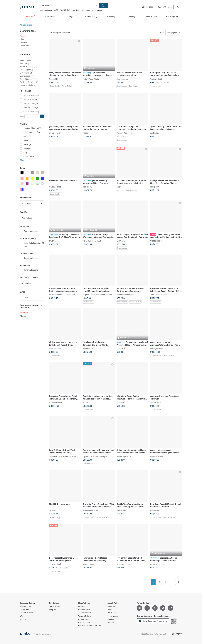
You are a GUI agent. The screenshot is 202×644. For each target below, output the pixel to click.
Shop (22, 39)
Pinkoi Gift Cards (27, 613)
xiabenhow (87, 187)
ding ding (76, 10)
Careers (111, 619)
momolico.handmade (125, 295)
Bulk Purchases (84, 610)
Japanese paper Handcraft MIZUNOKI (65, 456)
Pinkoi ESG (112, 613)
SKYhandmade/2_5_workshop (62, 295)
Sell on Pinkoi (148, 7)
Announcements (85, 613)
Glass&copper (156, 241)
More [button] (22, 160)
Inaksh (86, 402)
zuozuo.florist (156, 402)
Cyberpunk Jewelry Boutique (95, 456)
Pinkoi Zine (25, 46)
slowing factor (55, 133)
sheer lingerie (97, 10)
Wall (22, 616)
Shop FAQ (53, 610)
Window (23, 43)
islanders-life (88, 349)
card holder (85, 10)
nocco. (86, 133)
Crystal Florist (55, 187)
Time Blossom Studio (159, 295)
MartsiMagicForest (124, 456)
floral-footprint (55, 349)
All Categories (26, 25)
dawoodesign (122, 79)
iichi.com (111, 623)
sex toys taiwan (46, 10)
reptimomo (54, 510)
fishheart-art (122, 402)
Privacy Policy (84, 619)
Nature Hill (54, 79)
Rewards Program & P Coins (90, 626)
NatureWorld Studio (91, 79)
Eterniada (121, 241)
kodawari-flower (56, 402)
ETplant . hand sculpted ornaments (98, 295)
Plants (23, 316)
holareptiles (121, 510)
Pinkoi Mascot (113, 616)
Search (103, 5)
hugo (119, 187)
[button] (42, 116)
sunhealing (155, 133)
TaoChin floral (156, 79)
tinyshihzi (53, 241)
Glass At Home (157, 456)
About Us (111, 606)
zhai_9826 (121, 349)
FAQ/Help (82, 606)
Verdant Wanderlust (125, 133)
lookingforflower (157, 349)
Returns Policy (84, 623)
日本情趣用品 (65, 10)
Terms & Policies (85, 616)
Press (110, 610)
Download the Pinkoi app (153, 621)
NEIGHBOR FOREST (92, 241)
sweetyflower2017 (90, 510)
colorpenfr (154, 187)
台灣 (56, 10)
